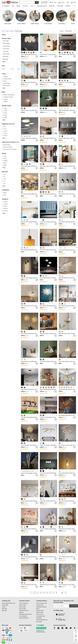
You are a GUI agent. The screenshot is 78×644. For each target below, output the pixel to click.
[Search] (27, 2)
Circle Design (6, 49)
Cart (76, 631)
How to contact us (24, 603)
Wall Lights (5, 59)
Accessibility (5, 605)
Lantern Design (6, 46)
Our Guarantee (23, 616)
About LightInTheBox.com (9, 603)
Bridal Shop (52, 6)
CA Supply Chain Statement (41, 617)
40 (62, 593)
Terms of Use (40, 614)
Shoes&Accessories (42, 6)
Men (13, 6)
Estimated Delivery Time (25, 614)
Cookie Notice (40, 605)
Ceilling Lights (6, 54)
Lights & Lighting (10, 31)
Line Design (6, 51)
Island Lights (6, 41)
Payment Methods (24, 618)
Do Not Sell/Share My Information (42, 621)
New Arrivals (60, 6)
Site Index (5, 609)
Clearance (32, 6)
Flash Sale (25, 6)
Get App (76, 637)
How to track (22, 607)
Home (4, 31)
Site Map (4, 611)
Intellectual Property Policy (41, 608)
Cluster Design (6, 43)
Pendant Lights (19, 31)
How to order (22, 609)
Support (76, 641)
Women (18, 6)
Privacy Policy (40, 611)
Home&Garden (69, 6)
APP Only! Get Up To (45, 2)
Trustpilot (40, 625)
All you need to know (42, 603)
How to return (23, 605)
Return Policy (40, 612)
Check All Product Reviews (24, 611)
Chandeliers (6, 57)
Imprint (4, 607)
